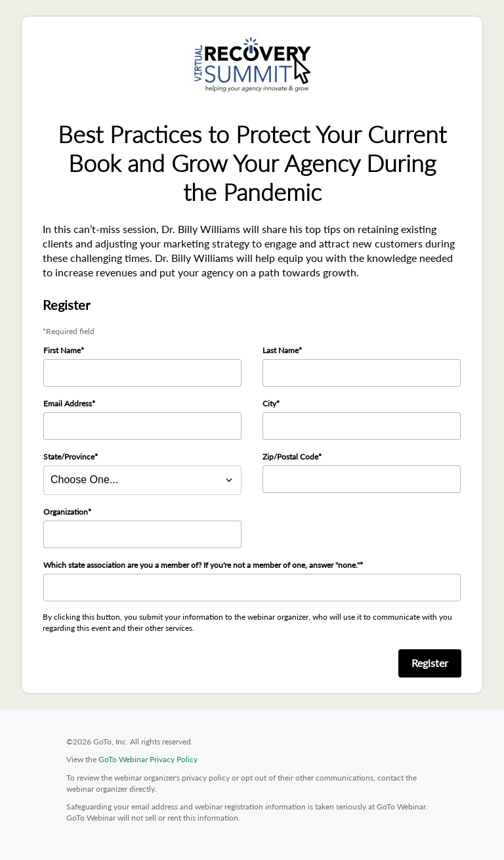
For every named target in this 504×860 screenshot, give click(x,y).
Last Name (281, 350)
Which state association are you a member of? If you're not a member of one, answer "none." (201, 565)
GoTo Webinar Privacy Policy (148, 759)
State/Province (69, 457)
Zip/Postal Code (290, 457)
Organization (66, 512)
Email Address (68, 403)
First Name (62, 350)
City (269, 403)
